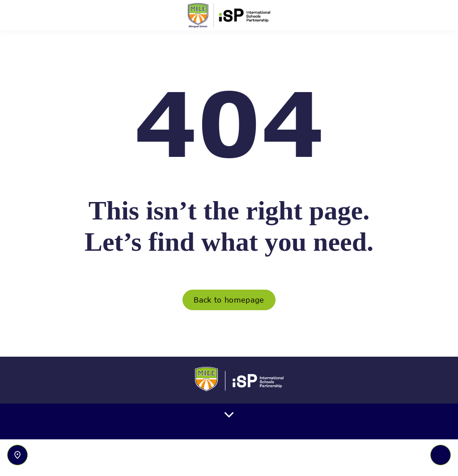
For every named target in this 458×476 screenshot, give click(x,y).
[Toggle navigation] (441, 455)
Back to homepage (229, 300)
